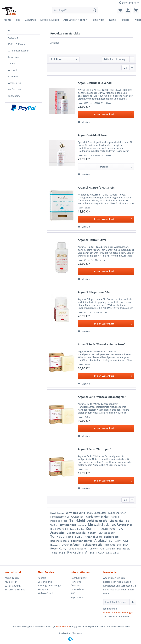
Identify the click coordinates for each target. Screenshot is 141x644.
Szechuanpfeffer (82, 541)
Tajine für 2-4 (58, 553)
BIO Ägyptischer (122, 525)
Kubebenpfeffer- (117, 513)
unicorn (82, 525)
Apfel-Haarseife (98, 521)
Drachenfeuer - (72, 545)
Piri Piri (79, 537)
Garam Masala (76, 533)
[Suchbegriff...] (75, 10)
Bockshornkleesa (60, 541)
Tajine (12, 64)
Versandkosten (63, 626)
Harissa (115, 517)
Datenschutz (77, 589)
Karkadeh (75, 552)
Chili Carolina (108, 549)
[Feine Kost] (98, 20)
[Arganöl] (125, 20)
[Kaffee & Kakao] (50, 20)
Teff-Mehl (78, 520)
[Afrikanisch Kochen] (75, 20)
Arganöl (12, 70)
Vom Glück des (113, 545)
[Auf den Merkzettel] (84, 122)
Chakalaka (117, 521)
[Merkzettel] (120, 10)
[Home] (8, 20)
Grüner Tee (78, 517)
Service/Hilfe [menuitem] (128, 3)
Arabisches (104, 540)
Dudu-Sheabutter (97, 513)
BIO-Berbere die (59, 529)
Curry (118, 541)
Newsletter (76, 582)
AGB (73, 593)
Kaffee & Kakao (17, 44)
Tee (10, 31)
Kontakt (42, 578)
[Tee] (18, 20)
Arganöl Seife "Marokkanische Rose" (101, 344)
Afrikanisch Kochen (19, 51)
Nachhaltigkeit (79, 578)
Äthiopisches (112, 553)
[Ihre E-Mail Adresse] (116, 602)
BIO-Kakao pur (107, 533)
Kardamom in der (97, 517)
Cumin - (93, 528)
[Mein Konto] (128, 10)
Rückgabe (43, 589)
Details (116, 166)
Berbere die (111, 537)
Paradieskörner (59, 521)
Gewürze (13, 38)
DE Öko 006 (14, 89)
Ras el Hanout (57, 513)
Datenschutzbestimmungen (118, 613)
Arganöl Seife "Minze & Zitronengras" (102, 397)
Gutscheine (14, 96)
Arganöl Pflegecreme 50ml (95, 292)
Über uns (76, 585)
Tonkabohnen (62, 536)
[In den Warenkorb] (106, 114)
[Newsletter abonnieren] (133, 602)
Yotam (93, 533)
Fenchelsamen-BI (60, 517)
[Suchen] (95, 10)
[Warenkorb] (136, 10)
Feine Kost (14, 57)
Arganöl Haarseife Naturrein (96, 188)
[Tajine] (112, 20)
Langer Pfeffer (77, 529)
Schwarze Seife (76, 513)
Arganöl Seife (93, 537)
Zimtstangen (68, 525)
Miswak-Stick (99, 524)
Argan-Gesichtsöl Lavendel (95, 83)
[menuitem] (75, 12)
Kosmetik (13, 76)
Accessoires (15, 83)
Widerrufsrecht (46, 593)
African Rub (95, 552)
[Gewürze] (30, 20)
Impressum (77, 597)
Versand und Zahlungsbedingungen (50, 584)
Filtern (56, 59)
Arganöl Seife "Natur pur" (94, 449)
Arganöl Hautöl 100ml (92, 240)
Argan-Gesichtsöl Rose (92, 135)
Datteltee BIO (124, 549)
